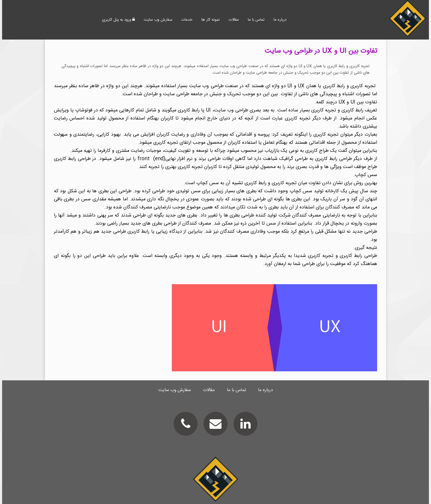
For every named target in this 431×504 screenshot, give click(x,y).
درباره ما (280, 20)
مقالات (234, 20)
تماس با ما (256, 20)
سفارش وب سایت (158, 20)
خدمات (187, 20)
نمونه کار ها (211, 20)
